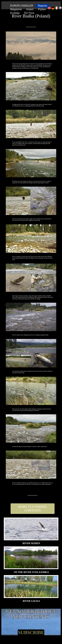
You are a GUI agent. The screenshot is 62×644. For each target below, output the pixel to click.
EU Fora (29, 13)
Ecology (15, 13)
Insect (30, 9)
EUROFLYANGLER (22, 6)
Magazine (16, 9)
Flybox (42, 9)
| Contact (59, 637)
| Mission (61, 637)
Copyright (57, 637)
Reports (42, 6)
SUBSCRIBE (31, 632)
